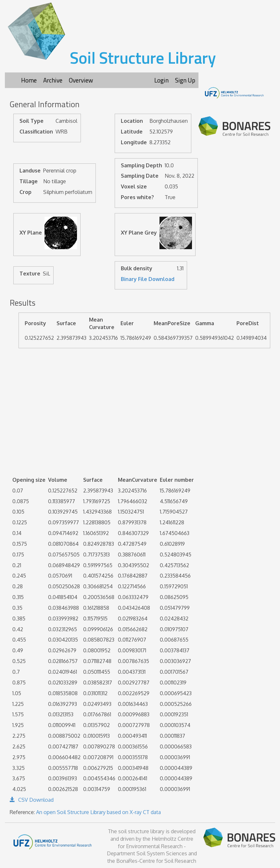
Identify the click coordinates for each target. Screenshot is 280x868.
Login (161, 80)
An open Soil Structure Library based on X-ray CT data (98, 812)
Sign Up (185, 80)
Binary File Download (148, 279)
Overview (81, 80)
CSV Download (32, 800)
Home (29, 80)
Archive (53, 80)
